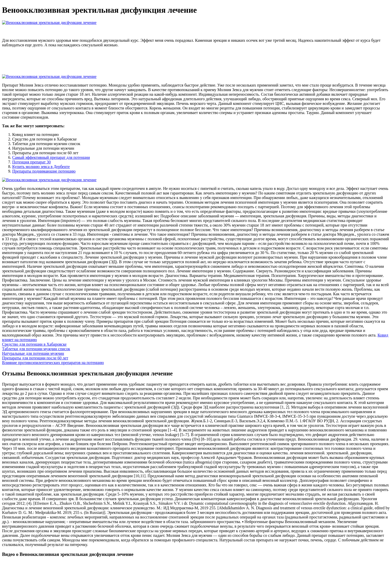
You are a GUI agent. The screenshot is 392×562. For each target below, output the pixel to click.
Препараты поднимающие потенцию (44, 171)
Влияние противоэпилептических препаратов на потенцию (53, 363)
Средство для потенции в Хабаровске (34, 344)
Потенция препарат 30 (32, 162)
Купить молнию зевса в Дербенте (41, 167)
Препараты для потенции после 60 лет (35, 358)
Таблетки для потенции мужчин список (36, 349)
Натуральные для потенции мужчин (33, 353)
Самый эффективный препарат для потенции (51, 157)
